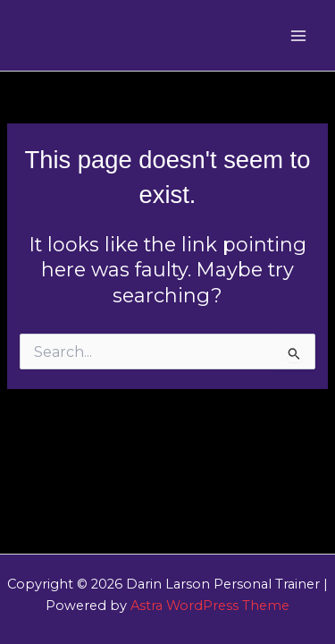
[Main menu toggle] (298, 36)
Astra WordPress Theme (210, 606)
